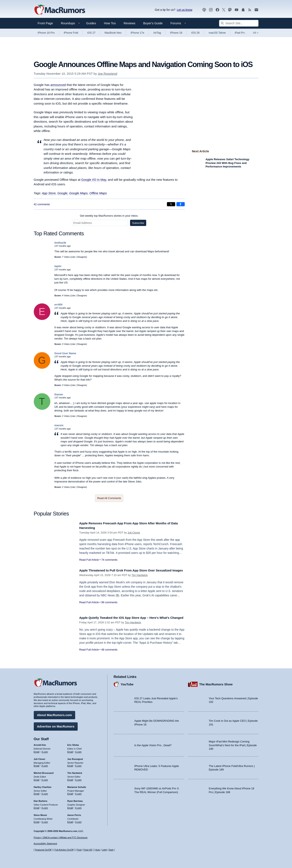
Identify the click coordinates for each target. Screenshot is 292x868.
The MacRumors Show (216, 683)
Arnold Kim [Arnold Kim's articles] (40, 743)
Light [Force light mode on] (104, 850)
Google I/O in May (94, 180)
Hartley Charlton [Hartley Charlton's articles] (43, 786)
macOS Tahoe (217, 33)
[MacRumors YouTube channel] (236, 10)
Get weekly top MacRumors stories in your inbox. (109, 216)
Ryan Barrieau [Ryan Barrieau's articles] (75, 800)
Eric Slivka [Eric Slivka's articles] (73, 743)
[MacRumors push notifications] (243, 10)
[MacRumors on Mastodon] (230, 10)
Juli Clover (134, 533)
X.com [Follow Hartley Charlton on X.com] (45, 792)
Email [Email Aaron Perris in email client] (70, 820)
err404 (59, 305)
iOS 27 (91, 33)
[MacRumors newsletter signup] (256, 10)
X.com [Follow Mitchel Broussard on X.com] (45, 778)
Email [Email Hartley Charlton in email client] (37, 792)
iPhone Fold (71, 33)
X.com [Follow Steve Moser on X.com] (45, 820)
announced (58, 85)
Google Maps (78, 193)
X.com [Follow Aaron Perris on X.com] (78, 820)
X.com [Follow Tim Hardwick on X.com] (78, 778)
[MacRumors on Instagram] (211, 10)
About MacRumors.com (54, 714)
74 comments (109, 560)
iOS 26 (195, 33)
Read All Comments (109, 498)
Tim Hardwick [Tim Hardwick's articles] (75, 772)
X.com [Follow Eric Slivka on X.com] (78, 750)
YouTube (127, 683)
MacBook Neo (113, 33)
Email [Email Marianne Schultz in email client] (70, 792)
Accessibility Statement (45, 844)
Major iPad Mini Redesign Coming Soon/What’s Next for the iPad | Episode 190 (233, 744)
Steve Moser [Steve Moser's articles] (40, 814)
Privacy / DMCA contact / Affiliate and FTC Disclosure (61, 837)
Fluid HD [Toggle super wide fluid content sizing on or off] (88, 850)
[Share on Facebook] (181, 204)
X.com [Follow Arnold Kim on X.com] (45, 750)
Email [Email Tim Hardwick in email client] (70, 778)
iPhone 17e (138, 33)
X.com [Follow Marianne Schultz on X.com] (78, 792)
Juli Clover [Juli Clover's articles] (40, 757)
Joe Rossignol (107, 74)
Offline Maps (98, 193)
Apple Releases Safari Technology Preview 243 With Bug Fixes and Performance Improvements (227, 163)
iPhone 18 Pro (46, 33)
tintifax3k (60, 243)
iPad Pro (240, 33)
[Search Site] (239, 23)
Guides (91, 23)
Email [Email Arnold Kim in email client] (37, 750)
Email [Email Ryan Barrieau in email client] (70, 806)
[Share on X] (171, 204)
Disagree (82, 257)
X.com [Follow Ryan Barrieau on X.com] (78, 806)
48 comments (109, 654)
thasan (59, 394)
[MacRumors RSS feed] (250, 10)
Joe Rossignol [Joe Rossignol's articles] (75, 757)
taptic (58, 266)
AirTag (157, 33)
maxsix (59, 425)
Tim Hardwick (140, 580)
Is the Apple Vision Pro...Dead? (153, 744)
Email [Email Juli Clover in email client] (37, 764)
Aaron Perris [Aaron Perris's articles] (74, 814)
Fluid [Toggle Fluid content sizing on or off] (79, 850)
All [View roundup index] (256, 33)
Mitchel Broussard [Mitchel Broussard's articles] (44, 772)
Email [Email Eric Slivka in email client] (70, 750)
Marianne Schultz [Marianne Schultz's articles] (77, 786)
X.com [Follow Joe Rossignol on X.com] (78, 764)
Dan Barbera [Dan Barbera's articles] (40, 800)
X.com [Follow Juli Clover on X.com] (45, 764)
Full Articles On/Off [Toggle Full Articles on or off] (64, 850)
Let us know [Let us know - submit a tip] (185, 10)
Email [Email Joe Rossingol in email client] (70, 764)
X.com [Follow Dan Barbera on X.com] (45, 806)
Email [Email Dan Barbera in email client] (37, 806)
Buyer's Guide (153, 23)
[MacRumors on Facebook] (217, 10)
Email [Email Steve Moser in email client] (37, 820)
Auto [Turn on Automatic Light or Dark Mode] (98, 850)
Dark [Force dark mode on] (111, 850)
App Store (49, 193)
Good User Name (65, 353)
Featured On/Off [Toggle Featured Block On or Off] (43, 850)
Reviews (130, 23)
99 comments (109, 607)
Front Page (45, 23)
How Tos (110, 23)
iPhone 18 (176, 33)
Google (62, 193)
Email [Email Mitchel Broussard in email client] (37, 778)
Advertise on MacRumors (56, 725)
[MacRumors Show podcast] (204, 10)
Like (73, 257)
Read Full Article (89, 560)
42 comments (42, 204)
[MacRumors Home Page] (60, 10)
